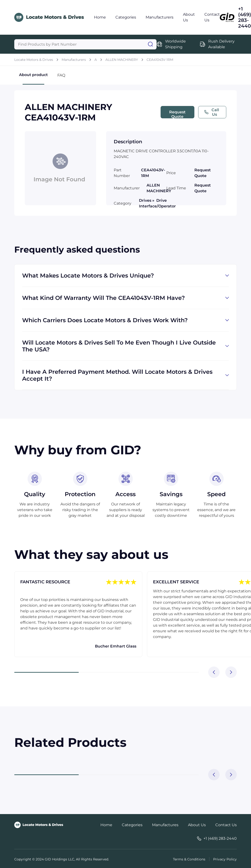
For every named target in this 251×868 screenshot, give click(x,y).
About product (33, 79)
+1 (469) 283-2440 (245, 17)
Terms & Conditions (189, 859)
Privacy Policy (225, 859)
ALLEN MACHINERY (122, 60)
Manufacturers (160, 17)
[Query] (85, 44)
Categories (126, 17)
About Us (197, 825)
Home (100, 17)
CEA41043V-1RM (160, 60)
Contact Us (226, 825)
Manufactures (165, 825)
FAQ (61, 75)
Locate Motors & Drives (34, 60)
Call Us (212, 112)
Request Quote (177, 114)
